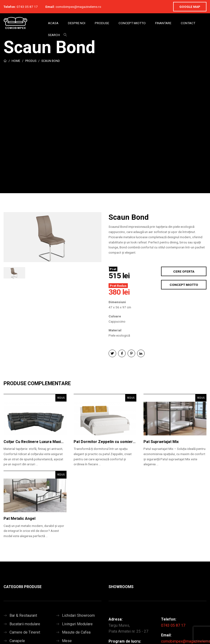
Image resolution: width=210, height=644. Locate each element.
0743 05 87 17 (27, 7)
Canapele (17, 641)
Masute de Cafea (76, 632)
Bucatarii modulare (25, 624)
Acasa (53, 23)
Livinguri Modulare (77, 624)
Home (16, 61)
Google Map (190, 7)
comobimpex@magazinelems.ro (78, 7)
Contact (188, 23)
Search (54, 35)
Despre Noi (77, 23)
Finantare (163, 23)
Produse (102, 23)
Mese (67, 641)
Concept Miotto (132, 23)
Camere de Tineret (25, 632)
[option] (52, 237)
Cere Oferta (184, 271)
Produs (31, 61)
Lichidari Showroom (78, 615)
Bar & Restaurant (23, 615)
